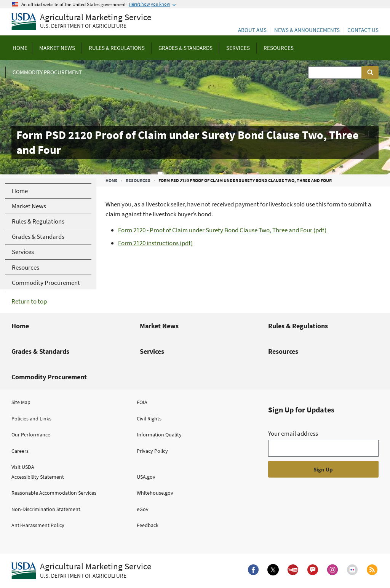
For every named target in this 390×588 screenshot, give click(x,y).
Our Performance (31, 435)
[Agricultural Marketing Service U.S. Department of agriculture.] (81, 571)
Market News (159, 326)
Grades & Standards (40, 351)
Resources (138, 180)
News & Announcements (307, 30)
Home (112, 180)
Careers (20, 451)
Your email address (293, 433)
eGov (143, 509)
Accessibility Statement (38, 477)
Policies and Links (31, 419)
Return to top (29, 301)
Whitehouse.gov (155, 493)
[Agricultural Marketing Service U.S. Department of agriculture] (81, 22)
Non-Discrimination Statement (46, 509)
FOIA (142, 402)
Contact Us (363, 30)
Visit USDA (23, 467)
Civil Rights (149, 419)
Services (152, 351)
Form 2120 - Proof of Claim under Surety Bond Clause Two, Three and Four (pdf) (222, 230)
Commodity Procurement (49, 377)
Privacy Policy (152, 451)
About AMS (252, 30)
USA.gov (146, 477)
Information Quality (159, 435)
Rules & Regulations (298, 326)
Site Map (21, 402)
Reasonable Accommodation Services (54, 493)
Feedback (148, 525)
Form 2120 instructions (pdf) (155, 243)
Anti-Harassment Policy (38, 525)
